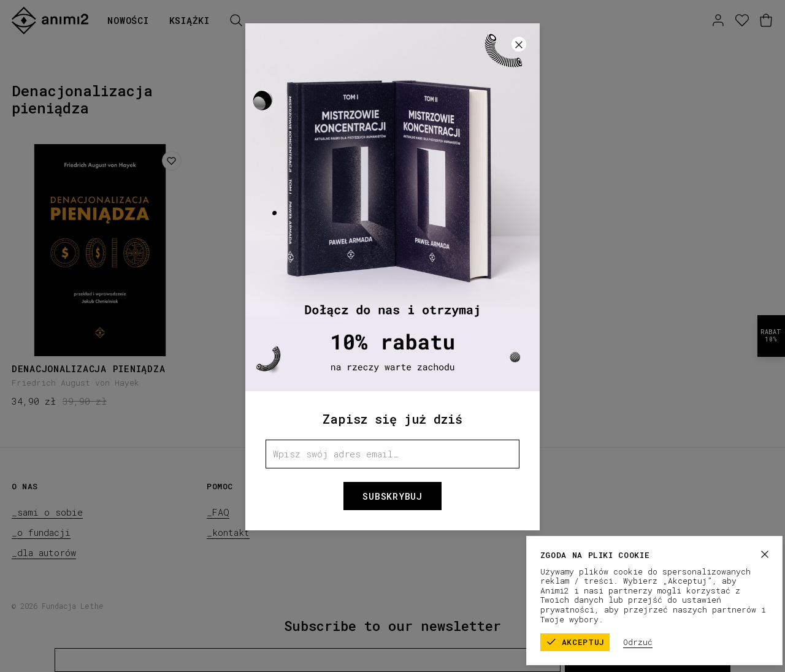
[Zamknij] (519, 44)
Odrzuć (656, 642)
